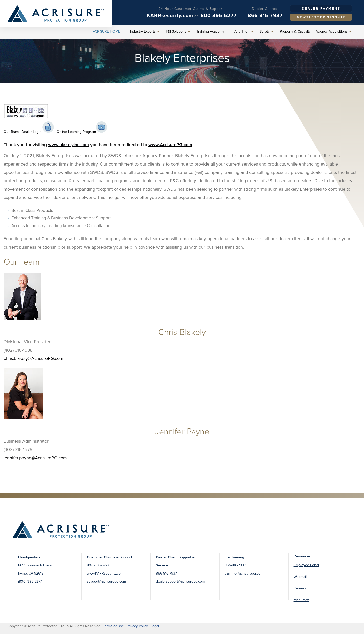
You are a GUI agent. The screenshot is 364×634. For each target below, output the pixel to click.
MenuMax (301, 600)
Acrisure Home (106, 32)
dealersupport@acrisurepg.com (180, 581)
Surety (265, 32)
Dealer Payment (321, 8)
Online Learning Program (76, 132)
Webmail (300, 577)
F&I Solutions (176, 32)
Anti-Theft (242, 32)
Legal (155, 626)
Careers (300, 588)
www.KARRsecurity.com (105, 573)
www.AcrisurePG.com (170, 145)
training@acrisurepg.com (244, 573)
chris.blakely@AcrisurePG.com (33, 358)
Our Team (11, 132)
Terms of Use (113, 626)
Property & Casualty (295, 32)
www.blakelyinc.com (69, 145)
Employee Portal (306, 565)
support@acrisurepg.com (106, 581)
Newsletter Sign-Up (321, 17)
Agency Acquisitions (332, 32)
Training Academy (210, 32)
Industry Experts (143, 32)
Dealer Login (31, 132)
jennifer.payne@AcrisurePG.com (35, 458)
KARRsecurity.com (170, 15)
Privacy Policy (137, 626)
